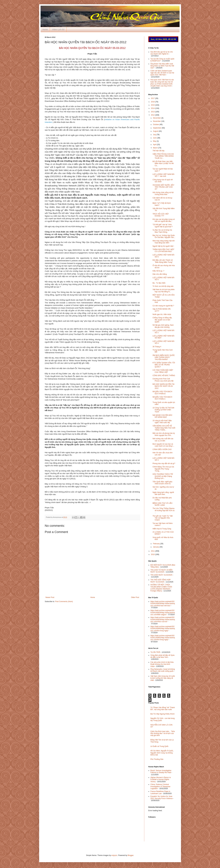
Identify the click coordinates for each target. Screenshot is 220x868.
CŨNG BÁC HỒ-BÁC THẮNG (164, 376)
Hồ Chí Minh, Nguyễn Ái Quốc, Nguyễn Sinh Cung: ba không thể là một (162, 753)
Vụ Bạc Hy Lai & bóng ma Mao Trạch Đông (162, 231)
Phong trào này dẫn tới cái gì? (164, 463)
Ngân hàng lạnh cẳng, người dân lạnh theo (163, 493)
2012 (153, 115)
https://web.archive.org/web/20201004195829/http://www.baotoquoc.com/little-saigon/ (163, 613)
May (155, 141)
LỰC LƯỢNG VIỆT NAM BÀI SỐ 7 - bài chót (163, 175)
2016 (153, 102)
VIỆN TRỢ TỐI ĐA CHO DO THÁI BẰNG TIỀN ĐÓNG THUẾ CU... (163, 156)
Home (45, 29)
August (156, 131)
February (157, 544)
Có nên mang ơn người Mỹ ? (163, 306)
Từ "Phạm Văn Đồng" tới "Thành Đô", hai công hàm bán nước (163, 709)
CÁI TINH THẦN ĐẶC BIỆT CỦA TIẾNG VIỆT (163, 371)
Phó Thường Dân (157, 759)
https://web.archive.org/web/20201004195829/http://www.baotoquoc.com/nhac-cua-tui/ (163, 619)
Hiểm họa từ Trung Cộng (162, 529)
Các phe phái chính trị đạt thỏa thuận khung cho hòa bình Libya (162, 664)
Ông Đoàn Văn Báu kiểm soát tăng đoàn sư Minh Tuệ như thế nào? (162, 66)
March (156, 148)
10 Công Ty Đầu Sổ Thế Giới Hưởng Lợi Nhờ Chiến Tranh (163, 410)
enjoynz (114, 855)
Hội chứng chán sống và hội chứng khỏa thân (163, 193)
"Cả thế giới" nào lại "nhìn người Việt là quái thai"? (162, 226)
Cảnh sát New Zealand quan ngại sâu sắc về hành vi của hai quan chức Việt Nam (162, 73)
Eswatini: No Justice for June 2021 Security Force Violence (162, 797)
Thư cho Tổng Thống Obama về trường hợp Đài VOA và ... (163, 510)
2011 (153, 551)
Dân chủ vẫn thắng (160, 274)
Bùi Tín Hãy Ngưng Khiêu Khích (163, 714)
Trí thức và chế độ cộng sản (163, 286)
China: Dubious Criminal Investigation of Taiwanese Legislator (160, 786)
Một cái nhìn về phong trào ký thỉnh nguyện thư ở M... (164, 434)
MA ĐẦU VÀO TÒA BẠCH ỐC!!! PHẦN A (162, 398)
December (157, 118)
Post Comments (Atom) (64, 602)
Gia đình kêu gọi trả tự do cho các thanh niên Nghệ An (162, 53)
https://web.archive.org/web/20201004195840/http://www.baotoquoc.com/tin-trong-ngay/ (163, 629)
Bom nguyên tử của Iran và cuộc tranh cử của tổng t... (163, 445)
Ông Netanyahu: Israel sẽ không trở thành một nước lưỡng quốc (163, 670)
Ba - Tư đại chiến (159, 283)
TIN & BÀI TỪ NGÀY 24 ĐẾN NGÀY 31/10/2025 (161, 571)
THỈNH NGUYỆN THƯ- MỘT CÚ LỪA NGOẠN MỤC (163, 250)
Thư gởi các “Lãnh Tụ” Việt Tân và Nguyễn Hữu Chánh (162, 518)
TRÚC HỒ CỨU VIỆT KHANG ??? (161, 215)
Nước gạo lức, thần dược (162, 314)
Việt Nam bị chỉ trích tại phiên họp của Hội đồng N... (163, 291)
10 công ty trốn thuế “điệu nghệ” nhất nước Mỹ (162, 422)
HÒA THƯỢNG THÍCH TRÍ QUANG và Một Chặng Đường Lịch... (163, 476)
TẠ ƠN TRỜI (155, 652)
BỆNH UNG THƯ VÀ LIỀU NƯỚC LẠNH (162, 504)
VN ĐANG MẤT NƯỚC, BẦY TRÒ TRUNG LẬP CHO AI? (163, 187)
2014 (153, 108)
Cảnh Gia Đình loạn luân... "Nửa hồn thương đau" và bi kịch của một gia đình (163, 733)
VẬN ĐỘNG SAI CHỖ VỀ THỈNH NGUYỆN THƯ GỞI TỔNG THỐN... (164, 428)
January (156, 547)
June (155, 138)
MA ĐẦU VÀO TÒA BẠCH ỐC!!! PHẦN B (162, 393)
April (155, 145)
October (156, 125)
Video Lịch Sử (58, 29)
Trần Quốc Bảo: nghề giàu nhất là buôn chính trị (162, 483)
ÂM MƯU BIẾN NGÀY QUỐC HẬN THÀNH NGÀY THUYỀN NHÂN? (164, 357)
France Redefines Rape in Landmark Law (160, 792)
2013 (153, 112)
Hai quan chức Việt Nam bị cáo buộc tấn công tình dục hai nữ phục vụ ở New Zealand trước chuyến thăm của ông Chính (162, 83)
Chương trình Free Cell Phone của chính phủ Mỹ (163, 380)
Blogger (131, 855)
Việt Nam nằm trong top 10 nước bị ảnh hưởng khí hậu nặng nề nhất (163, 678)
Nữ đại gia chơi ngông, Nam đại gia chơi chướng (163, 326)
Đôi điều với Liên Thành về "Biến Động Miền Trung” (163, 261)
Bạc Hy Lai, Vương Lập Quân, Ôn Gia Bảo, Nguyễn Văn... (164, 236)
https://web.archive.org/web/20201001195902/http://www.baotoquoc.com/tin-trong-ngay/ (163, 638)
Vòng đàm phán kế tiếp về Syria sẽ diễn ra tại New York (162, 656)
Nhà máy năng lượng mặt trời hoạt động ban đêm (163, 242)
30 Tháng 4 (157, 347)
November (157, 121)
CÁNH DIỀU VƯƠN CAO (162, 449)
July (155, 135)
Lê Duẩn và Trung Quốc (160, 746)
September (157, 128)
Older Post (135, 597)
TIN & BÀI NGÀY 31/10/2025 (161, 575)
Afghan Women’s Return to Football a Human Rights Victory (161, 780)
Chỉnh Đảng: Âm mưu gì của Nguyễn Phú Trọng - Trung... (163, 469)
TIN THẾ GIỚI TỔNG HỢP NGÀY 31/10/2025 (161, 581)
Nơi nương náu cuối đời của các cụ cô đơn (163, 440)
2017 (153, 98)
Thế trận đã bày (158, 151)
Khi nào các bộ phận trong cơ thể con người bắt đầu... (164, 220)
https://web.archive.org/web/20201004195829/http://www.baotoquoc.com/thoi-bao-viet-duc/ (163, 604)
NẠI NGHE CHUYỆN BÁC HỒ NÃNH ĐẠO (162, 416)
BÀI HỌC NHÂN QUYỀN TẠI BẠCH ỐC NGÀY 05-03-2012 (163, 386)
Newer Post (50, 597)
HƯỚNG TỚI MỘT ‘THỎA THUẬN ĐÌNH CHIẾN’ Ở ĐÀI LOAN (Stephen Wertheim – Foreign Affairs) (161, 588)
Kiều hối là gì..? (158, 271)
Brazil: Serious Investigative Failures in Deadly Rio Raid (161, 771)
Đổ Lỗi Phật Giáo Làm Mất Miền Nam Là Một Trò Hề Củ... (163, 164)
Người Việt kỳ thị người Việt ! (163, 246)
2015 (153, 105)
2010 (153, 554)
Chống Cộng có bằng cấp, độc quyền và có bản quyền (162, 320)
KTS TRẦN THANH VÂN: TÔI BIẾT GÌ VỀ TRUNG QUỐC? (164, 365)
